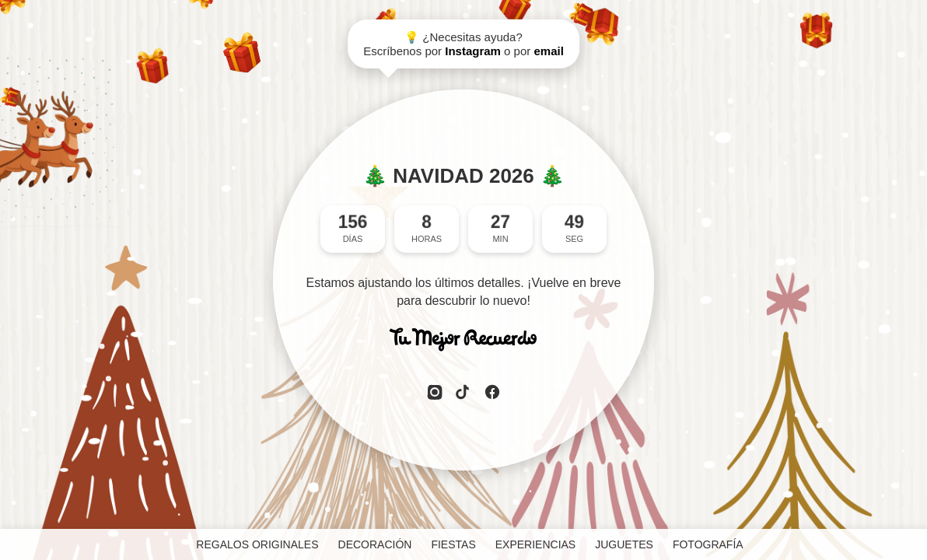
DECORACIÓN (375, 544)
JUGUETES (624, 544)
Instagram (473, 51)
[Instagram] (435, 394)
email (548, 51)
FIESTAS (453, 544)
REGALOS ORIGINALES (257, 544)
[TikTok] (463, 394)
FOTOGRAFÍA (708, 544)
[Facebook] (492, 394)
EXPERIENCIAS (535, 544)
